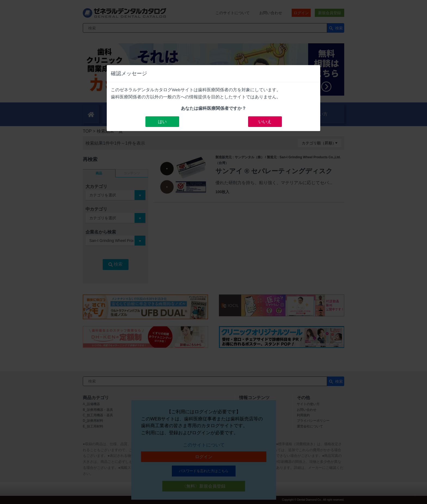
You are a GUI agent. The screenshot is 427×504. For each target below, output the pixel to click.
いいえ (265, 122)
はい (162, 122)
